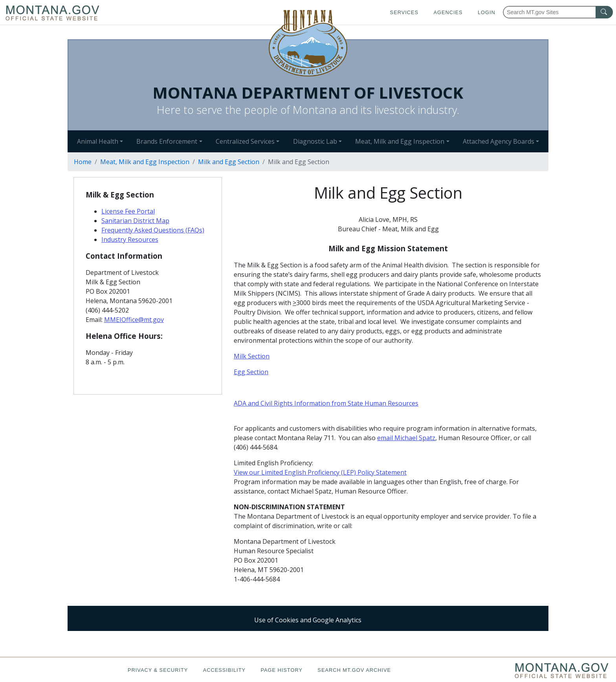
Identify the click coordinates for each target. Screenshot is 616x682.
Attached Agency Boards (499, 141)
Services (404, 12)
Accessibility (224, 670)
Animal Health (98, 141)
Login (487, 12)
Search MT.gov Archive (354, 670)
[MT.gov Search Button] (604, 12)
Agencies (448, 12)
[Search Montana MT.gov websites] (558, 12)
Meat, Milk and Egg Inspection (400, 141)
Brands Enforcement (167, 141)
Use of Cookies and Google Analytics (308, 620)
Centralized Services (245, 141)
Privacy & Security (158, 670)
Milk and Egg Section (229, 162)
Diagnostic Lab (315, 141)
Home (83, 162)
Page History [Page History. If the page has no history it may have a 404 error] (281, 670)
